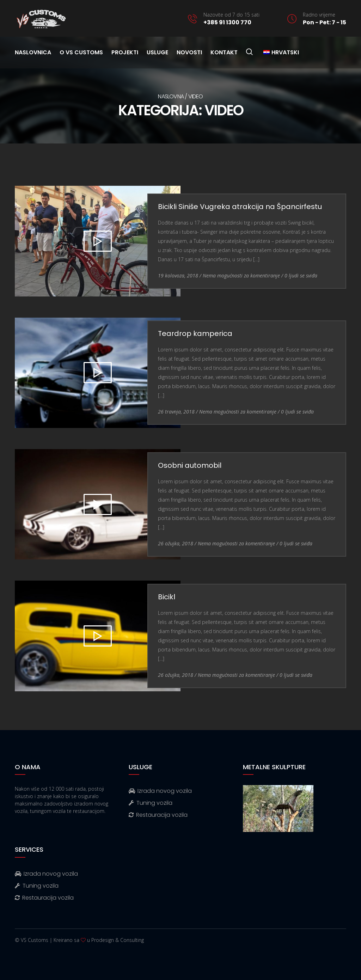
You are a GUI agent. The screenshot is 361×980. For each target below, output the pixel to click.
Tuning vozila (151, 803)
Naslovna (171, 96)
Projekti (125, 52)
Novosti (189, 52)
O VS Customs (81, 52)
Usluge (157, 52)
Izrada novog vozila (160, 791)
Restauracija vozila (158, 815)
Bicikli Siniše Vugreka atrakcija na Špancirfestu (240, 207)
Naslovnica (33, 52)
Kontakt (224, 52)
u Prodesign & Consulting (115, 940)
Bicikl (167, 597)
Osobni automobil (190, 465)
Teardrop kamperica (195, 333)
